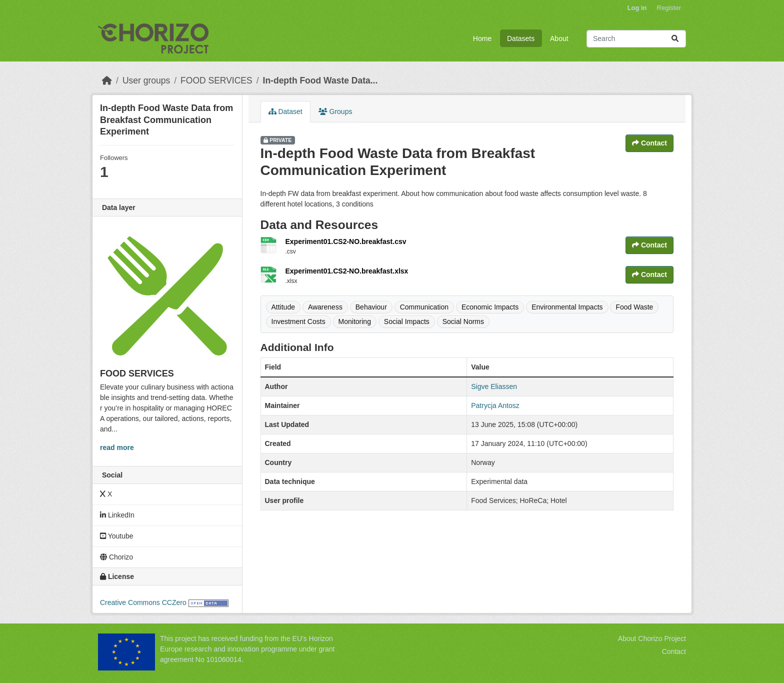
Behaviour (371, 307)
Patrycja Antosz (495, 405)
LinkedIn (117, 515)
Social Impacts (407, 321)
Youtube (117, 536)
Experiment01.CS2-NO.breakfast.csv (346, 241)
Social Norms (463, 321)
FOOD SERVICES (216, 80)
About (559, 38)
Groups (335, 111)
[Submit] (675, 39)
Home (482, 38)
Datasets (521, 38)
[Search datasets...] (636, 39)
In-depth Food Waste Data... (320, 80)
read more (117, 447)
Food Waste (634, 307)
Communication (424, 307)
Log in (637, 8)
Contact (649, 143)
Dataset (285, 111)
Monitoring (355, 321)
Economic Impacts (490, 307)
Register (669, 8)
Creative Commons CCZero (143, 602)
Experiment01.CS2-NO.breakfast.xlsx (347, 271)
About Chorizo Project (652, 638)
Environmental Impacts (567, 307)
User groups (146, 80)
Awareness (325, 307)
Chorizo (116, 557)
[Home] (107, 80)
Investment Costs (298, 321)
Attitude (283, 307)
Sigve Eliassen (494, 386)
